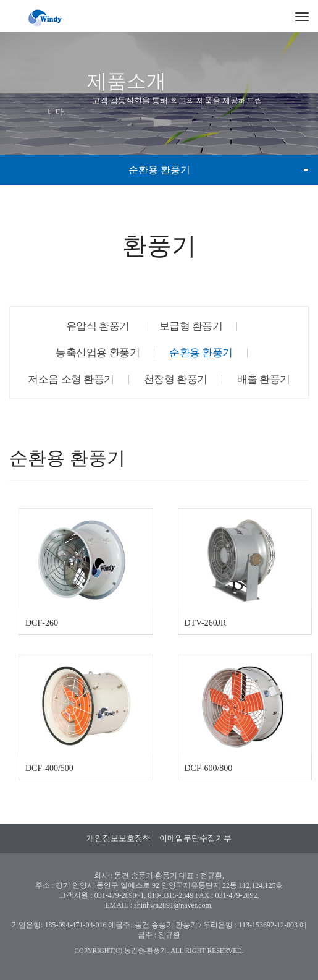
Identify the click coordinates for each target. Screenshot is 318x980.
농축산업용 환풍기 (98, 353)
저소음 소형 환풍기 (71, 379)
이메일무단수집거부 (195, 838)
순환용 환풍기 (201, 353)
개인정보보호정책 (119, 838)
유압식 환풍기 (98, 326)
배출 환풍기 (264, 379)
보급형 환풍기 (191, 326)
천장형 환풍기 (176, 379)
